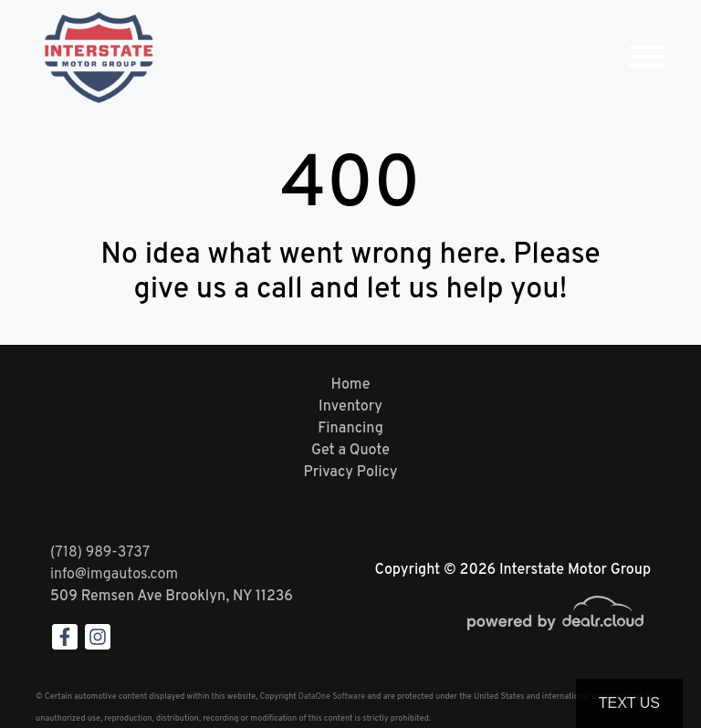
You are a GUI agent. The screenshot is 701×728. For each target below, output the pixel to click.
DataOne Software (332, 697)
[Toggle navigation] (647, 57)
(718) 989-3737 (100, 553)
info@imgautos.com (114, 575)
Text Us (629, 703)
